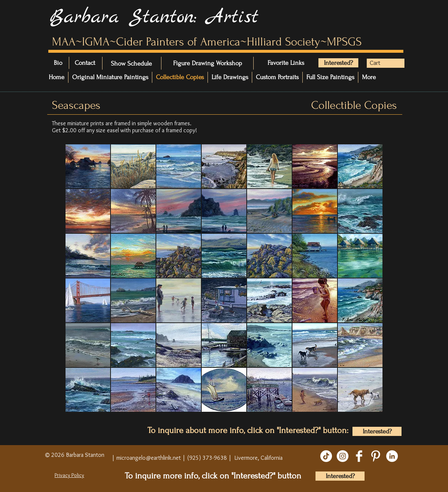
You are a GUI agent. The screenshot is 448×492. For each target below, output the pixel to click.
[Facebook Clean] (359, 456)
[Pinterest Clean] (376, 456)
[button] (381, 63)
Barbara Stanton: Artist (154, 17)
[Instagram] (343, 456)
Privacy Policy (69, 475)
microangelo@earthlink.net (149, 458)
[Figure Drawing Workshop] (208, 63)
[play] (369, 417)
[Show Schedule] (131, 64)
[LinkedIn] (392, 456)
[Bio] (62, 63)
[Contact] (95, 63)
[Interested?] (338, 63)
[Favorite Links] (290, 63)
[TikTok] (326, 456)
